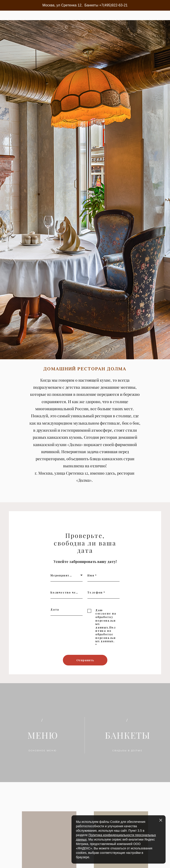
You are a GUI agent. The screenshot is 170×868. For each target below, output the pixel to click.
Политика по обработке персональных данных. (106, 642)
